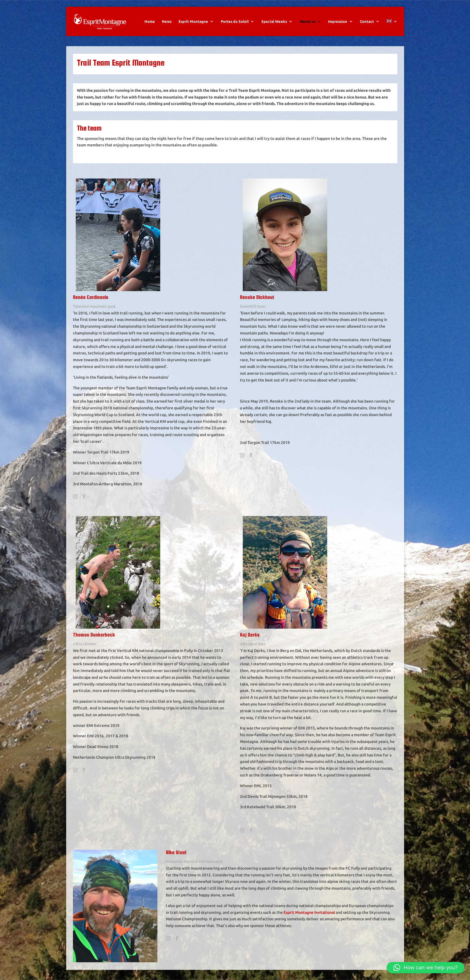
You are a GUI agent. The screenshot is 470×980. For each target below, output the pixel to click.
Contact (367, 21)
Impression (338, 21)
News (167, 21)
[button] (426, 968)
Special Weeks (274, 21)
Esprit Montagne (193, 21)
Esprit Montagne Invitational (309, 912)
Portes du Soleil (235, 21)
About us (308, 21)
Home (150, 21)
